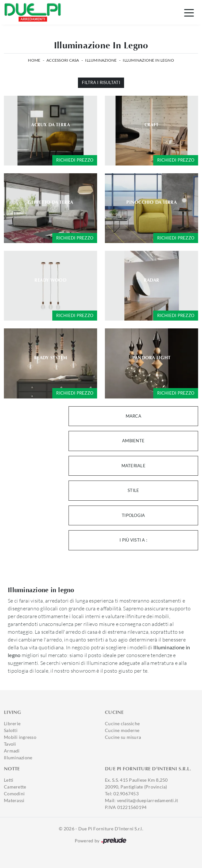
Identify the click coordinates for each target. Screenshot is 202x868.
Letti (9, 780)
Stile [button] (133, 490)
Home (34, 60)
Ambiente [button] (133, 441)
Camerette (15, 787)
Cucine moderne (122, 730)
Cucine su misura (123, 737)
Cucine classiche (122, 723)
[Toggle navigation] (189, 12)
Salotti (11, 730)
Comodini (14, 794)
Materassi (14, 800)
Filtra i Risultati (101, 82)
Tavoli (10, 744)
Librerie (12, 723)
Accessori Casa (63, 60)
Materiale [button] (133, 466)
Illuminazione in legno (148, 60)
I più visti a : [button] (133, 540)
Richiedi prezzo (75, 160)
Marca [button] (133, 416)
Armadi (12, 751)
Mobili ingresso (20, 737)
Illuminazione (101, 60)
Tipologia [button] (133, 515)
